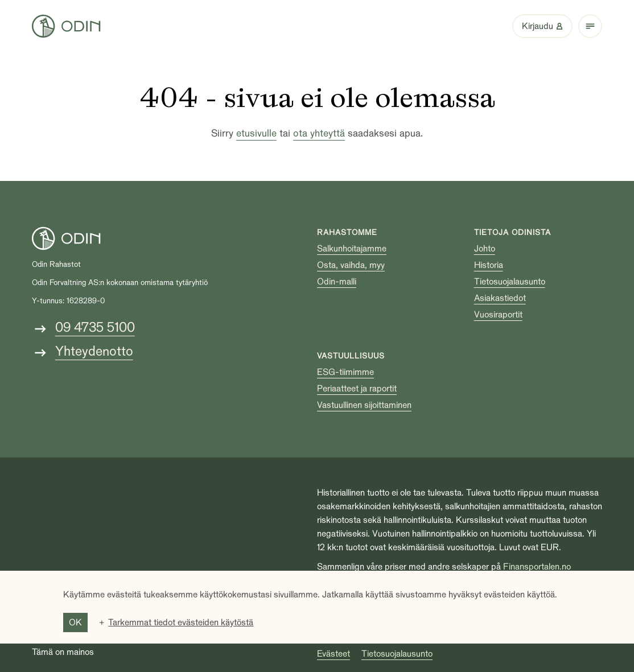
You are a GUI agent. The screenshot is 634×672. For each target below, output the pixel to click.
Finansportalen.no (537, 567)
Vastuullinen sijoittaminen (364, 405)
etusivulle (256, 133)
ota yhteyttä (319, 133)
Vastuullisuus (351, 356)
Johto (485, 249)
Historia (489, 265)
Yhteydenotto (94, 351)
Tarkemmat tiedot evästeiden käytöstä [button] (181, 622)
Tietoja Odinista (512, 232)
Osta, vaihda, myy (351, 265)
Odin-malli (337, 282)
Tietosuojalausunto (510, 282)
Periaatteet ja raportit (357, 389)
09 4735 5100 (95, 327)
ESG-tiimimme (345, 372)
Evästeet (334, 654)
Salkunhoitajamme (352, 249)
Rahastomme (347, 232)
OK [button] (75, 622)
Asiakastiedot (500, 298)
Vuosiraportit (498, 315)
